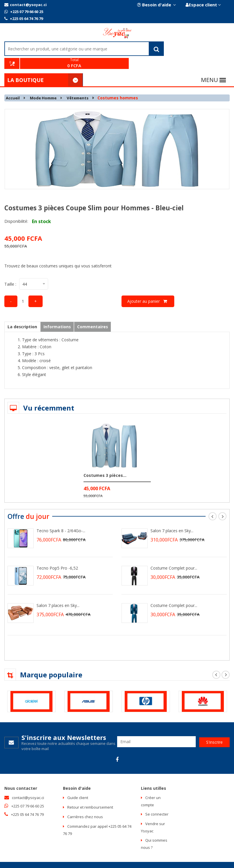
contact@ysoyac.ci (26, 5)
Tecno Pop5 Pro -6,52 (57, 555)
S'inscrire (214, 729)
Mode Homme (46, 85)
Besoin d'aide (156, 5)
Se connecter (157, 802)
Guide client (78, 785)
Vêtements (82, 85)
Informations (60, 314)
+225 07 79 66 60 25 (24, 12)
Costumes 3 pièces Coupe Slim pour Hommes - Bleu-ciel (99, 195)
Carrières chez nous (85, 804)
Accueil (13, 85)
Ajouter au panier (148, 288)
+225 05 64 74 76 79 (24, 19)
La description (23, 314)
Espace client (203, 5)
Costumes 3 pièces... (105, 463)
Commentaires (97, 314)
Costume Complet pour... (174, 555)
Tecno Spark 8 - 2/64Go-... (61, 518)
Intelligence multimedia (134, 859)
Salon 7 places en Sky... (58, 593)
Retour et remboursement (90, 795)
